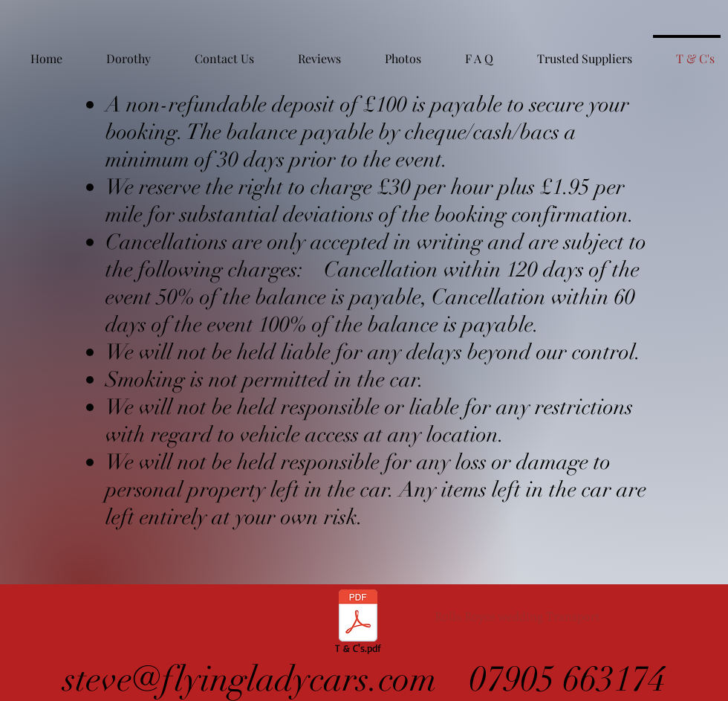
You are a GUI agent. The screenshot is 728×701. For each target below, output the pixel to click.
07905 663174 (568, 679)
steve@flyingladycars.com (254, 679)
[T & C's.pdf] (358, 624)
